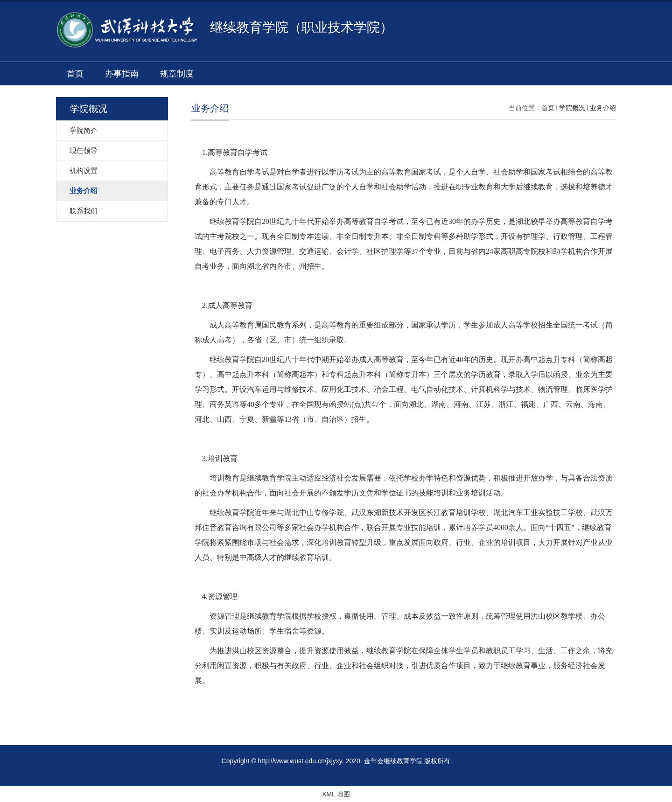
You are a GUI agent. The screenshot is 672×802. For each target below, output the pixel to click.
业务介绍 (603, 108)
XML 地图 (336, 794)
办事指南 (122, 74)
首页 (75, 74)
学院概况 (572, 108)
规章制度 (177, 74)
